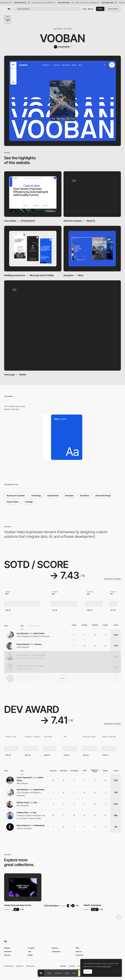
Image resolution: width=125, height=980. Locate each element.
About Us (91, 221)
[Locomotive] (62, 47)
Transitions (85, 496)
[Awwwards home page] (41, 973)
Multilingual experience (15, 275)
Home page (10, 375)
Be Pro (100, 9)
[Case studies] (33, 194)
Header (23, 375)
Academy (31, 948)
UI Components (28, 221)
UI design (29, 502)
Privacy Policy (30, 966)
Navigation (69, 275)
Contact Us (79, 955)
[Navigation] (92, 249)
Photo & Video (13, 502)
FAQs (77, 948)
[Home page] (62, 325)
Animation (69, 496)
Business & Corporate (16, 496)
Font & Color (58, 973)
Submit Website (113, 9)
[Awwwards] (9, 9)
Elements (7, 955)
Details (67, 973)
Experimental (53, 496)
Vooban (63, 38)
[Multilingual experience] (33, 249)
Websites (7, 948)
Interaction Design (103, 496)
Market (30, 955)
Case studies (10, 221)
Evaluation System (112, 579)
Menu (81, 275)
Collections (8, 951)
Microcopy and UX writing (42, 275)
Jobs (30, 951)
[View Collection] (23, 887)
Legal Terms (20, 966)
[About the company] (92, 194)
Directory (55, 948)
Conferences (56, 951)
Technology (36, 496)
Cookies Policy (9, 966)
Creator (49, 973)
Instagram (72, 966)
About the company (73, 221)
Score (74, 973)
